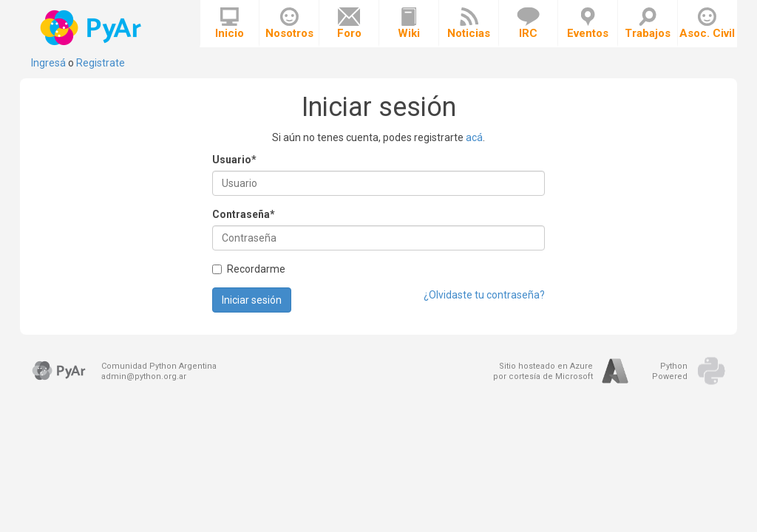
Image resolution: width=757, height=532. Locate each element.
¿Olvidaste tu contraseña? (484, 295)
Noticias (469, 24)
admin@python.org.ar (144, 376)
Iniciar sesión (252, 300)
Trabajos (648, 24)
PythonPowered (670, 371)
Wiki (409, 24)
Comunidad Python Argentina (159, 366)
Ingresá (48, 63)
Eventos (588, 24)
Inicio (230, 24)
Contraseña (244, 214)
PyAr (92, 28)
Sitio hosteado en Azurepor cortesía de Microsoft (543, 371)
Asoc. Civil (707, 24)
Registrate (101, 63)
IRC (528, 24)
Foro (349, 24)
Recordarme (249, 269)
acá (474, 137)
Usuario (234, 160)
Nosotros (289, 24)
